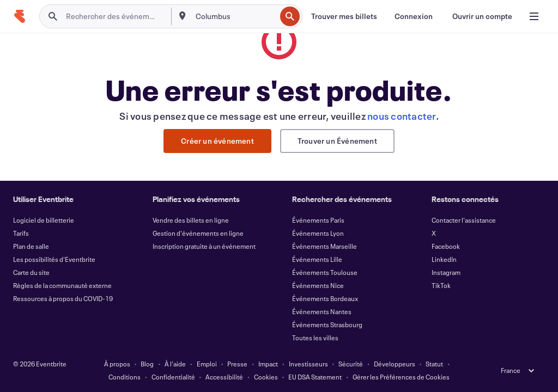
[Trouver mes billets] (344, 16)
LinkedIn (444, 259)
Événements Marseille (325, 246)
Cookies (266, 377)
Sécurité (351, 364)
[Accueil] (20, 16)
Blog (147, 364)
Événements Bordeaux (325, 298)
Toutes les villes (315, 338)
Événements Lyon (318, 233)
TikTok (441, 285)
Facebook (446, 246)
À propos (117, 364)
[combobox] (235, 16)
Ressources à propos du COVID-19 (63, 298)
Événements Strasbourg (327, 324)
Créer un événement (217, 141)
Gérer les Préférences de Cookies (401, 377)
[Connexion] (414, 16)
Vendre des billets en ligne (191, 220)
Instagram (446, 272)
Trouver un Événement (337, 141)
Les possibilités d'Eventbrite (54, 259)
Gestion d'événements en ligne (198, 233)
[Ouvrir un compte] (482, 16)
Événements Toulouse (325, 272)
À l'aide (175, 364)
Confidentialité (173, 377)
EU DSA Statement (315, 377)
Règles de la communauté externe (62, 285)
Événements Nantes (322, 311)
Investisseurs (308, 364)
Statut (434, 364)
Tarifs (21, 233)
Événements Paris (318, 220)
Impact (268, 364)
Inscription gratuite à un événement (204, 246)
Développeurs (395, 364)
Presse (237, 364)
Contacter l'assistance (464, 220)
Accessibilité (224, 377)
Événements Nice (318, 285)
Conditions (125, 377)
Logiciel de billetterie (44, 220)
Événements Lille (317, 259)
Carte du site (31, 272)
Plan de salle (31, 246)
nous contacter (402, 116)
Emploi (207, 364)
